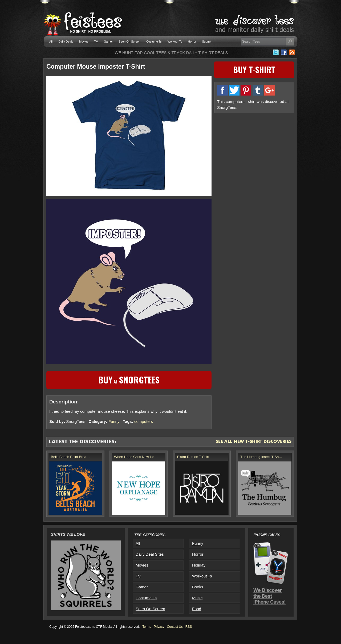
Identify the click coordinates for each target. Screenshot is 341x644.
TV (96, 42)
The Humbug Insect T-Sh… (261, 457)
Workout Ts (175, 42)
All (51, 42)
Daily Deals (66, 42)
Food (197, 609)
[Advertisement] (254, 154)
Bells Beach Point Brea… (70, 457)
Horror (192, 42)
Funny (114, 421)
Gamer (108, 42)
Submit (206, 42)
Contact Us (175, 627)
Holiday (199, 565)
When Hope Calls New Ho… (136, 457)
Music (197, 598)
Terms (147, 627)
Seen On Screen (129, 42)
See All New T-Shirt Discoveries (254, 442)
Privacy (159, 627)
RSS (189, 627)
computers (144, 421)
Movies (84, 42)
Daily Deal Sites (150, 554)
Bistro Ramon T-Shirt (193, 457)
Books (198, 587)
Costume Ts (154, 42)
